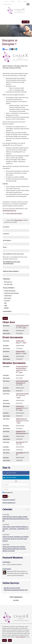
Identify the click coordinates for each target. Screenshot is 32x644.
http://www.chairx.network (14, 213)
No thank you (8, 282)
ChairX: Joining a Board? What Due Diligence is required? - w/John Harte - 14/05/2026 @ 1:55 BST (15, 529)
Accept (4, 640)
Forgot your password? (9, 500)
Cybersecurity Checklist (22, 394)
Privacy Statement (20, 637)
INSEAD (6, 308)
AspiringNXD (20, 453)
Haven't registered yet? (9, 503)
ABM (6, 306)
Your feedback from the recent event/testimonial (12, 263)
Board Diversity (20, 442)
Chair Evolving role (21, 326)
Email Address (7, 240)
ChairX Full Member (10, 291)
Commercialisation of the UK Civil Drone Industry (22, 368)
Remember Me (8, 493)
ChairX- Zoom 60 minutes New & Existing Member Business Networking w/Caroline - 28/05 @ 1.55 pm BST (14, 549)
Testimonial (7, 279)
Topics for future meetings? (11, 271)
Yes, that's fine (8, 284)
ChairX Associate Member (12, 293)
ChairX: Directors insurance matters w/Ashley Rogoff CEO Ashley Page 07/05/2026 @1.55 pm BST (16, 519)
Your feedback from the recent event (13, 254)
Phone (5, 247)
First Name (7, 227)
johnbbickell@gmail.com (9, 211)
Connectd (7, 301)
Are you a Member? (9, 288)
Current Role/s (8, 311)
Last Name (6, 234)
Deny (10, 640)
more (24, 328)
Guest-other (8, 298)
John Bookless (6, 562)
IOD (5, 303)
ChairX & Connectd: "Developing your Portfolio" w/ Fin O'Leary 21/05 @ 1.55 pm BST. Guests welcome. (16, 539)
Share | (6, 49)
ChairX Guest (8, 296)
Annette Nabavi (7, 569)
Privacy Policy (19, 220)
